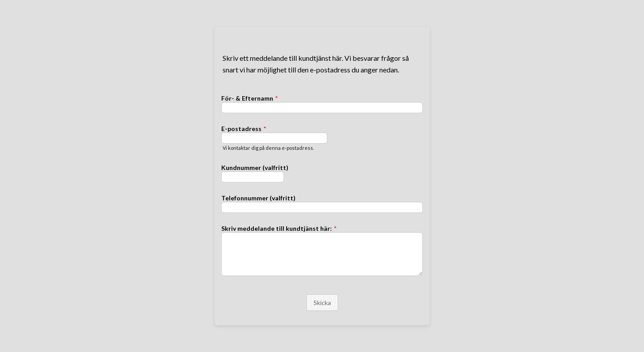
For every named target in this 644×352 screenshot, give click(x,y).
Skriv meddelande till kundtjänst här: (279, 228)
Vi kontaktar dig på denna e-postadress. (268, 148)
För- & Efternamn (249, 98)
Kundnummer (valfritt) (255, 168)
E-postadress (244, 129)
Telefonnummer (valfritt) (258, 198)
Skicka (322, 303)
